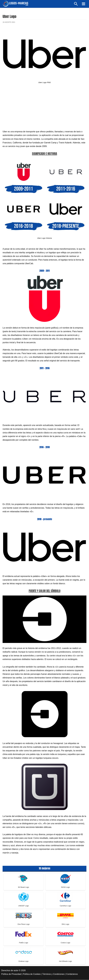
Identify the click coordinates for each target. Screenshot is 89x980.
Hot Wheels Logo (65, 962)
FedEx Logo (24, 943)
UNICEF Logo (24, 906)
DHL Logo (65, 925)
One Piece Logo (23, 925)
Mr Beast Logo (24, 888)
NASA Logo (65, 888)
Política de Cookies (32, 974)
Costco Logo (66, 943)
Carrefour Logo (65, 906)
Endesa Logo (24, 962)
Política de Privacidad (11, 974)
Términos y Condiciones (53, 974)
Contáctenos (72, 974)
